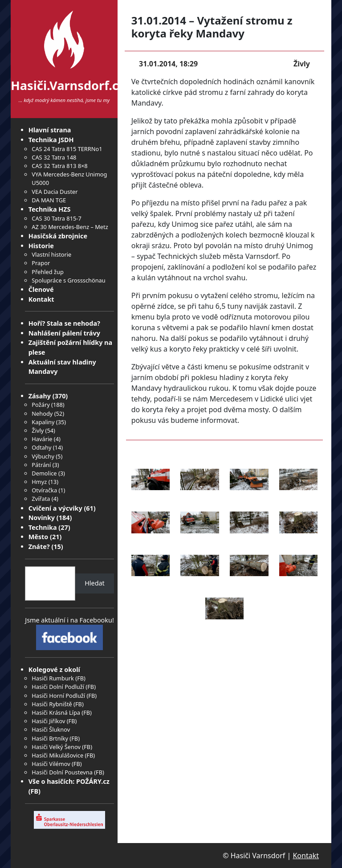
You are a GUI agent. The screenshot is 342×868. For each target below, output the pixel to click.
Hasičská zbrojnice (58, 236)
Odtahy (41, 447)
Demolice (44, 473)
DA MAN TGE (49, 200)
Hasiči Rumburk (53, 678)
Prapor (41, 263)
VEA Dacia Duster (55, 192)
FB (80, 678)
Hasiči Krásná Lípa (56, 712)
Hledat (95, 583)
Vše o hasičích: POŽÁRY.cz (69, 781)
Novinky (42, 518)
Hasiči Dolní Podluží (58, 687)
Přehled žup (47, 272)
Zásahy (40, 396)
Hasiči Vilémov (51, 764)
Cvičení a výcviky (55, 508)
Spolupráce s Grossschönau (68, 280)
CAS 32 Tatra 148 (54, 157)
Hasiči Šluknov (51, 729)
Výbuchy (43, 456)
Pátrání (41, 465)
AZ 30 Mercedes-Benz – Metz (70, 227)
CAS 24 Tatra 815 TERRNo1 (67, 149)
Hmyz (39, 482)
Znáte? (39, 547)
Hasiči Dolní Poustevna (62, 772)
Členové (41, 289)
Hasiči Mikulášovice (57, 755)
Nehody (42, 414)
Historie (41, 246)
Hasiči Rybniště (52, 704)
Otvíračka (44, 490)
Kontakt (41, 299)
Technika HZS (50, 209)
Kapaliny (43, 422)
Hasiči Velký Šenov (56, 747)
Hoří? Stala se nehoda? (64, 323)
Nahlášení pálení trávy (64, 333)
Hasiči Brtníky (50, 738)
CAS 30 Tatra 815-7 (56, 218)
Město (39, 537)
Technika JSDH (51, 140)
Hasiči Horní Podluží (58, 696)
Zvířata (41, 499)
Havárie (42, 439)
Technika (43, 527)
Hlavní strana (50, 130)
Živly (38, 430)
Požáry (41, 405)
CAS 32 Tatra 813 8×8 (59, 166)
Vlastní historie (51, 254)
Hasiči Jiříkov (48, 721)
